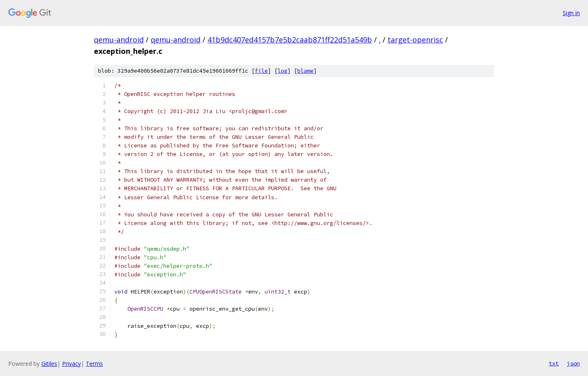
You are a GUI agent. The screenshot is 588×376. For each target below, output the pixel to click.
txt (554, 363)
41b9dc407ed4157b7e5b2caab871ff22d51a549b (290, 40)
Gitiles (49, 364)
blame (305, 71)
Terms (94, 364)
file (261, 71)
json (573, 363)
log (283, 71)
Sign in (571, 13)
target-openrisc (415, 40)
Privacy (71, 364)
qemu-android (119, 40)
